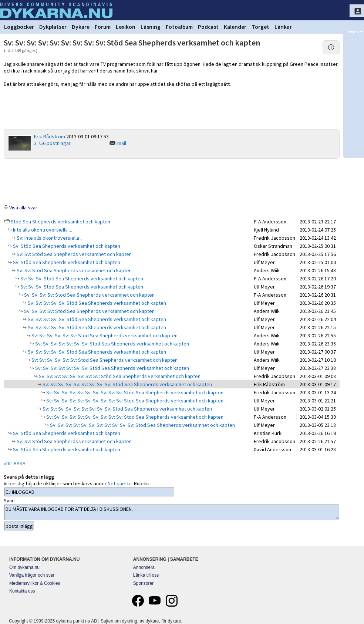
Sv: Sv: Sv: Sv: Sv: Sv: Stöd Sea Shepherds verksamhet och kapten (104, 335)
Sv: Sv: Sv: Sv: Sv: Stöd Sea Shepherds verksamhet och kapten (96, 303)
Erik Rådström (50, 136)
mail (122, 143)
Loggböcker (19, 27)
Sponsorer (143, 583)
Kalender (235, 27)
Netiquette (120, 483)
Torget (260, 27)
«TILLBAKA (15, 463)
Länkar (283, 27)
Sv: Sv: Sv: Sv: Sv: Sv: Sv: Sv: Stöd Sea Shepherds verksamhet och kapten (119, 376)
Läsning (151, 27)
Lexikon (126, 27)
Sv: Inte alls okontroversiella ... (50, 238)
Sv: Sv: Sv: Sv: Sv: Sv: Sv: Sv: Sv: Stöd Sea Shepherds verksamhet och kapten (127, 384)
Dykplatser (53, 27)
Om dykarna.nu (24, 567)
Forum (103, 27)
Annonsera (144, 567)
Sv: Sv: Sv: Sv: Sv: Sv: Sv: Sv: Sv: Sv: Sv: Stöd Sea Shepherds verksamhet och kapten (142, 425)
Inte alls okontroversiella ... (42, 230)
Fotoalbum (179, 27)
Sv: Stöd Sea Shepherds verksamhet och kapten (66, 246)
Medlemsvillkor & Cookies (35, 583)
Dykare (81, 27)
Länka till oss (146, 575)
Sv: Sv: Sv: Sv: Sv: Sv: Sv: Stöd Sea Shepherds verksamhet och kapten (112, 344)
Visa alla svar (23, 208)
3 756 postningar (52, 143)
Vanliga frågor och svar (32, 575)
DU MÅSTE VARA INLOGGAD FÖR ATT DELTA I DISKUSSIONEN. (172, 512)
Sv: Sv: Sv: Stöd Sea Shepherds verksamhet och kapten (81, 279)
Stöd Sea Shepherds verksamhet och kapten (60, 222)
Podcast (208, 27)
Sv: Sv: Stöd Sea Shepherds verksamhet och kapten (74, 254)
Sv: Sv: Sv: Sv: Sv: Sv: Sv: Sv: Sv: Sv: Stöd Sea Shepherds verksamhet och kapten (134, 392)
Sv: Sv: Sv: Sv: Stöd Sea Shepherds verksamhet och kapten (89, 295)
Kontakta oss (22, 591)
